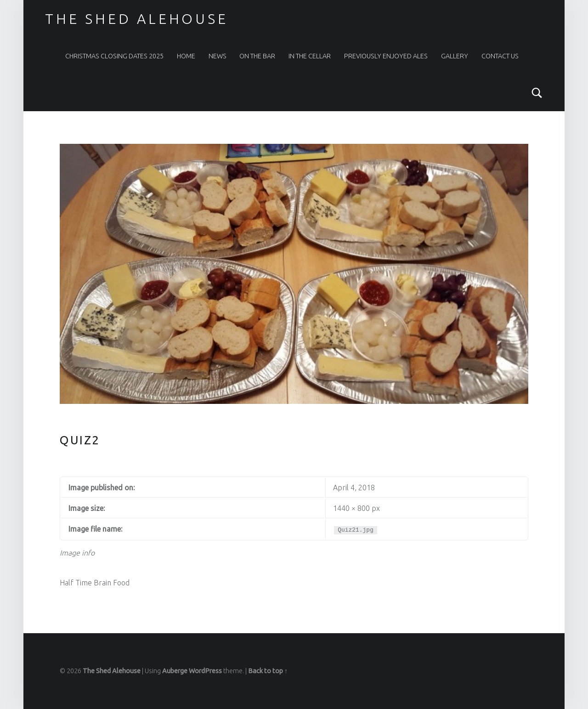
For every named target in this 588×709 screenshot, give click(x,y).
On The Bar (257, 56)
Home (186, 56)
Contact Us (500, 56)
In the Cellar (310, 56)
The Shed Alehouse (136, 19)
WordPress (205, 671)
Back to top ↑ (268, 671)
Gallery (455, 56)
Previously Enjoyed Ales (386, 56)
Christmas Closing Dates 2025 (114, 56)
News (218, 56)
